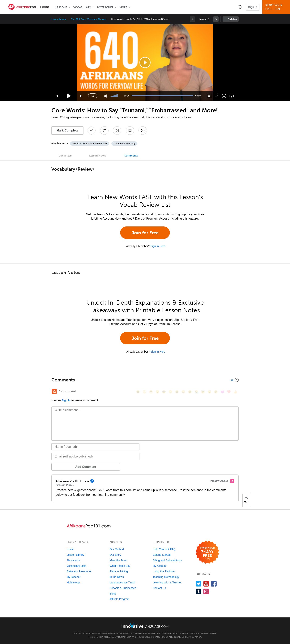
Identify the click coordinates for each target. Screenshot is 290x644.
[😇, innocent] (203, 392)
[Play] (69, 96)
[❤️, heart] (229, 392)
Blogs (113, 594)
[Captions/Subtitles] (209, 96)
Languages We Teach (123, 582)
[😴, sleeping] (209, 392)
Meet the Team (118, 560)
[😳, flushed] (144, 392)
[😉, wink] (190, 392)
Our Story (115, 555)
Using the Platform (164, 571)
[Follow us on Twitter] (199, 584)
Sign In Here (158, 246)
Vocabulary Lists (76, 566)
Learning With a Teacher (167, 582)
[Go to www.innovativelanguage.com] (145, 625)
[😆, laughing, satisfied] (177, 392)
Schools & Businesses (123, 588)
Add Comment (71, 467)
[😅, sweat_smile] (183, 392)
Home (70, 549)
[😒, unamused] (157, 392)
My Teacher (105, 7)
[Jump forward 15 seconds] (81, 96)
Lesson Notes (98, 156)
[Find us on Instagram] (206, 591)
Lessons (61, 7)
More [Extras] (123, 7)
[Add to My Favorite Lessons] (104, 131)
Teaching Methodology (166, 577)
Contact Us (159, 588)
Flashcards (73, 560)
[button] (240, 7)
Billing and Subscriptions (167, 560)
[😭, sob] (196, 392)
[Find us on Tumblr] (199, 591)
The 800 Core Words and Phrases (89, 19)
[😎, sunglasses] (164, 392)
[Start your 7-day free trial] (207, 552)
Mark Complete (68, 130)
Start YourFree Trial (277, 7)
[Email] (95, 457)
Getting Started (162, 555)
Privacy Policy (190, 633)
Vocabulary (82, 7)
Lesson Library (59, 19)
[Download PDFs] (130, 131)
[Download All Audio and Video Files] (143, 131)
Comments (131, 156)
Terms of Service (184, 637)
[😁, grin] (151, 392)
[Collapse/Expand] (145, 380)
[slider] (114, 96)
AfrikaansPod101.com (168, 633)
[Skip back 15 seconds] (57, 96)
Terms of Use (209, 633)
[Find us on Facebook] (214, 584)
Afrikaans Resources (79, 571)
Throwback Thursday (124, 144)
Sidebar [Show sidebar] (233, 19)
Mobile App (73, 582)
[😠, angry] (170, 392)
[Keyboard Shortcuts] (231, 96)
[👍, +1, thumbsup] (235, 392)
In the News (117, 577)
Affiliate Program (119, 599)
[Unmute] (106, 96)
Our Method (117, 549)
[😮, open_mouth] (216, 392)
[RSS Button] (54, 391)
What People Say (120, 566)
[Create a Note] (117, 131)
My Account (160, 566)
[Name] (95, 447)
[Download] (224, 96)
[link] (216, 19)
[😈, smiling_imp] (222, 392)
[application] (145, 62)
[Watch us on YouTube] (206, 584)
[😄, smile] (138, 392)
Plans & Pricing (119, 571)
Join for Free (145, 233)
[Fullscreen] (217, 96)
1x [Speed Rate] (93, 96)
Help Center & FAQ (164, 549)
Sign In (253, 7)
